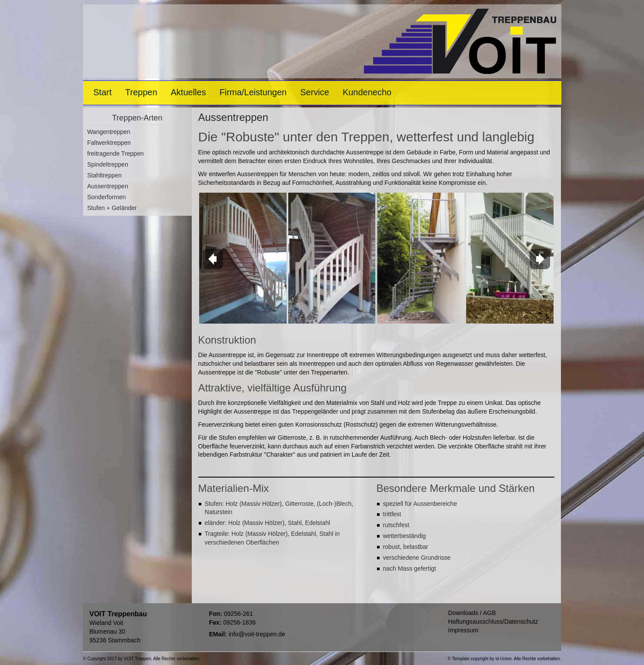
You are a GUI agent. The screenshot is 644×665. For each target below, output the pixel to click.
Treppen (141, 92)
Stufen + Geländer (112, 208)
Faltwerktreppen (109, 143)
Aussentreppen (108, 186)
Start (103, 92)
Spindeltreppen (108, 164)
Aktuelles (189, 92)
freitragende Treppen (116, 154)
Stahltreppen (105, 175)
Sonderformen (107, 197)
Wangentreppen (109, 132)
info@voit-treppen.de (257, 634)
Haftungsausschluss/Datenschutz (493, 622)
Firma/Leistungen (253, 92)
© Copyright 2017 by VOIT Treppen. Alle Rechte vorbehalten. (142, 659)
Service (315, 92)
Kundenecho (367, 92)
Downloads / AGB (472, 613)
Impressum (463, 630)
